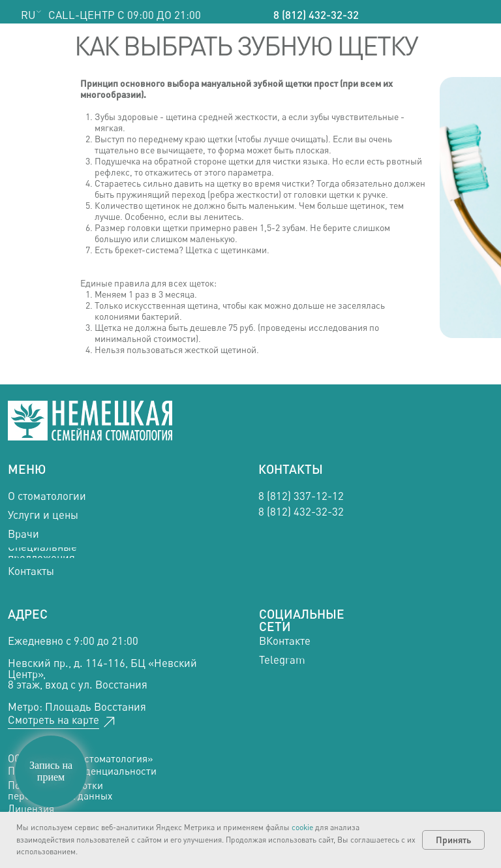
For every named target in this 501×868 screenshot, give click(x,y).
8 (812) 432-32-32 (316, 15)
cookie (302, 827)
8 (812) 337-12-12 (301, 496)
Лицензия (31, 809)
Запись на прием (51, 771)
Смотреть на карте (53, 720)
